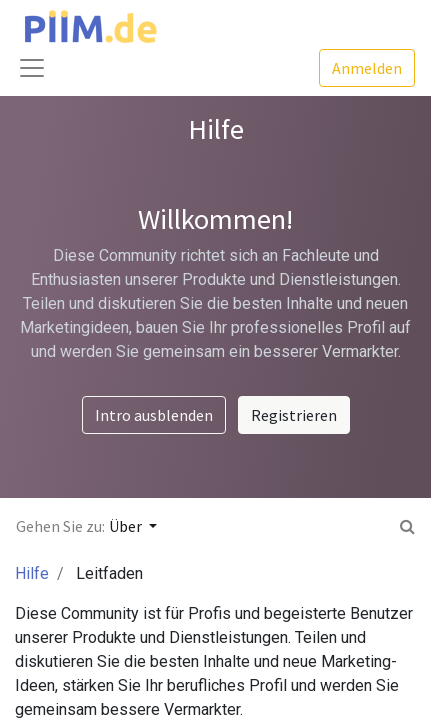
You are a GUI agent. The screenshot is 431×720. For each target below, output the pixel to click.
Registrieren (294, 415)
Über (127, 526)
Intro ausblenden (154, 415)
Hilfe (32, 573)
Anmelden (367, 68)
